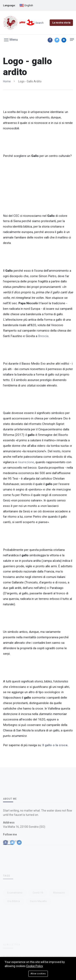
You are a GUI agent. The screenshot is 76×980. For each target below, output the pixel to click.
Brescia (43, 336)
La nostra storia (61, 23)
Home (7, 81)
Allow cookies (38, 974)
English (26, 6)
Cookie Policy (35, 966)
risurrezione (26, 462)
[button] (11, 39)
